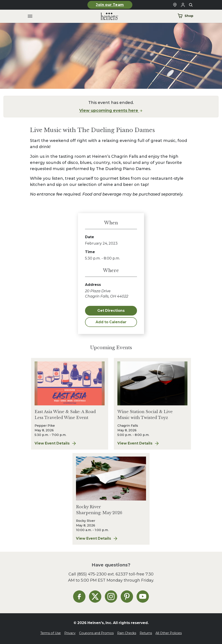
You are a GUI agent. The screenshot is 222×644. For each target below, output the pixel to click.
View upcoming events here (111, 110)
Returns (146, 633)
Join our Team (110, 5)
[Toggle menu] (30, 16)
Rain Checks (127, 633)
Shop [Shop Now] (185, 16)
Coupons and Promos (96, 633)
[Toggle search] (191, 5)
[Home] (106, 16)
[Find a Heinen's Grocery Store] (175, 5)
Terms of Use (51, 633)
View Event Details (70, 443)
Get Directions (111, 311)
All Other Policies (169, 633)
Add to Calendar (111, 322)
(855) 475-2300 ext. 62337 (102, 574)
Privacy (70, 633)
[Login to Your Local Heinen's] (183, 5)
